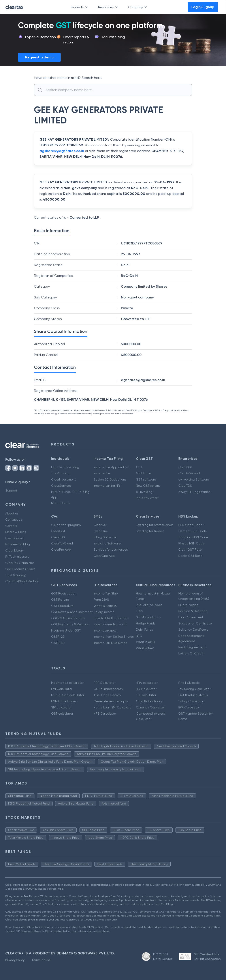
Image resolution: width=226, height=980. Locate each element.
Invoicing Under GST (66, 630)
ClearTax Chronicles (20, 563)
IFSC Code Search (107, 695)
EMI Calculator (62, 689)
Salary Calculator (191, 701)
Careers (11, 526)
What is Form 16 (105, 606)
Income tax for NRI (107, 486)
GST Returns (60, 600)
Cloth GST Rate (190, 550)
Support (11, 490)
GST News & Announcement (72, 612)
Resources (109, 7)
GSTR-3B (58, 643)
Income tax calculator (67, 683)
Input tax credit (147, 498)
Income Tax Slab (106, 593)
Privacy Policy (15, 960)
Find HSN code (189, 683)
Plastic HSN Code (191, 543)
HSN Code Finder (191, 525)
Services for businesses (111, 550)
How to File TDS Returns (111, 618)
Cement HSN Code (193, 531)
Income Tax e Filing (65, 467)
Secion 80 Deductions (110, 479)
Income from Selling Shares (114, 637)
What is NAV (145, 648)
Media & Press (16, 532)
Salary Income (104, 612)
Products (80, 7)
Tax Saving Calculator (194, 689)
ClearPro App (61, 550)
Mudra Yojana (188, 605)
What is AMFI (145, 642)
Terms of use (41, 960)
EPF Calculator (189, 707)
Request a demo (39, 57)
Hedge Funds (146, 623)
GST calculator (62, 714)
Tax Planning (60, 473)
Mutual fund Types (149, 605)
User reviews (14, 538)
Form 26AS (101, 600)
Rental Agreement (192, 647)
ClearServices (61, 486)
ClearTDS (185, 486)
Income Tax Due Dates (110, 643)
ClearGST (185, 467)
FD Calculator (146, 695)
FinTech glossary (17, 557)
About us (12, 513)
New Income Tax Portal (110, 624)
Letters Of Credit (191, 653)
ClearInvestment (64, 479)
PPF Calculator (105, 683)
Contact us (14, 520)
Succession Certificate (195, 623)
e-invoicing (144, 492)
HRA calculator (147, 683)
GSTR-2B (58, 637)
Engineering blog (18, 544)
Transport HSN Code (193, 537)
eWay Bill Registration (194, 492)
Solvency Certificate (193, 630)
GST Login (143, 473)
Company (138, 7)
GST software (146, 479)
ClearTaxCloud (62, 543)
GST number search (108, 689)
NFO (139, 636)
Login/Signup (203, 7)
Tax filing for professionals (155, 525)
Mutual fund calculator (68, 695)
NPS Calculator (105, 714)
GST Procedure (62, 606)
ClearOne (101, 531)
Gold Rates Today (149, 701)
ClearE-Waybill (189, 473)
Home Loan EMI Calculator (113, 707)
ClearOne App (104, 556)
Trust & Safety (15, 575)
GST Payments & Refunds (70, 624)
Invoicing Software (107, 543)
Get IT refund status (193, 695)
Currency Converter (150, 707)
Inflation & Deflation (193, 611)
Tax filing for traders (150, 531)
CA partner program (66, 525)
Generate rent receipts (111, 701)
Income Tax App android (111, 467)
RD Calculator (146, 689)
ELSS (139, 611)
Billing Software (105, 537)
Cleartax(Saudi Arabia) (22, 581)
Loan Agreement (191, 617)
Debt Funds (144, 630)
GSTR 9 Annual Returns (68, 618)
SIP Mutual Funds (148, 617)
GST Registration (64, 593)
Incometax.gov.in (106, 630)
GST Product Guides (20, 569)
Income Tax (102, 473)
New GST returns (148, 486)
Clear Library (14, 550)
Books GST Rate (190, 556)
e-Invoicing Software (194, 479)
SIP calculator (61, 707)
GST (139, 467)
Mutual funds (61, 503)
